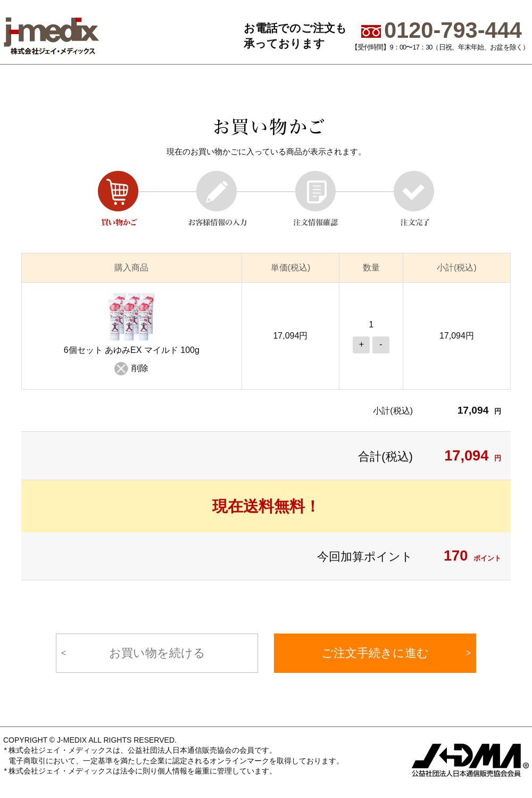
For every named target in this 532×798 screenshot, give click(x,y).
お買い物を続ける (157, 653)
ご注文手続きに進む (375, 653)
